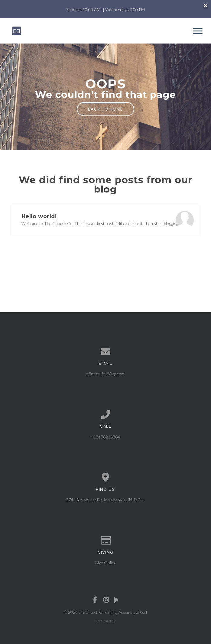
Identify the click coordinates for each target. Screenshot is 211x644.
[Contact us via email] (105, 352)
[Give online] (105, 541)
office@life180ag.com (105, 374)
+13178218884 (105, 437)
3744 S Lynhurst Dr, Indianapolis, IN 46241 (105, 500)
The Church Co (106, 621)
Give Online (105, 563)
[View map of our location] (105, 478)
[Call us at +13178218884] (105, 415)
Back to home (105, 109)
